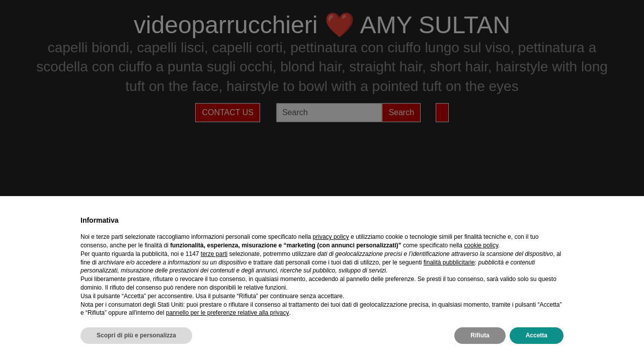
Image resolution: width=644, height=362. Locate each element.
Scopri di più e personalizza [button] (136, 335)
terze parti (214, 254)
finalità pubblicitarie (449, 262)
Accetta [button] (537, 335)
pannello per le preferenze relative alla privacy (228, 313)
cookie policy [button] (481, 245)
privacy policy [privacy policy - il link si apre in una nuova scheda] (331, 237)
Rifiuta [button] (480, 335)
